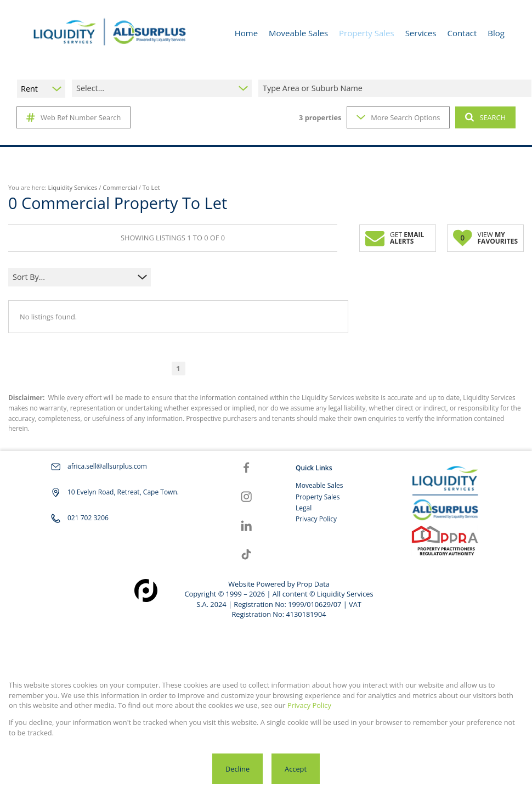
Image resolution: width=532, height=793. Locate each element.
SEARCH (485, 117)
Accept (296, 769)
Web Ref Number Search (73, 117)
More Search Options (398, 117)
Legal (304, 508)
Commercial (120, 187)
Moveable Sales (319, 485)
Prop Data (313, 584)
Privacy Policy (316, 519)
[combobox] (397, 89)
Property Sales (318, 497)
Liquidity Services (73, 187)
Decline (237, 769)
